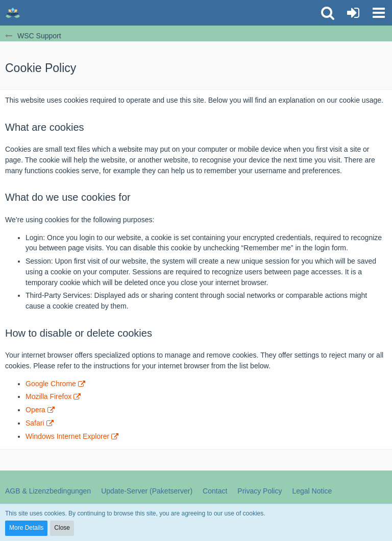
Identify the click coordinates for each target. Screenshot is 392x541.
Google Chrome (51, 384)
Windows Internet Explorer (67, 436)
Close (62, 528)
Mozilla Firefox (48, 396)
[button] (379, 13)
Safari (35, 423)
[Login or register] (353, 13)
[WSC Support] (13, 13)
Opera (35, 410)
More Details (26, 528)
